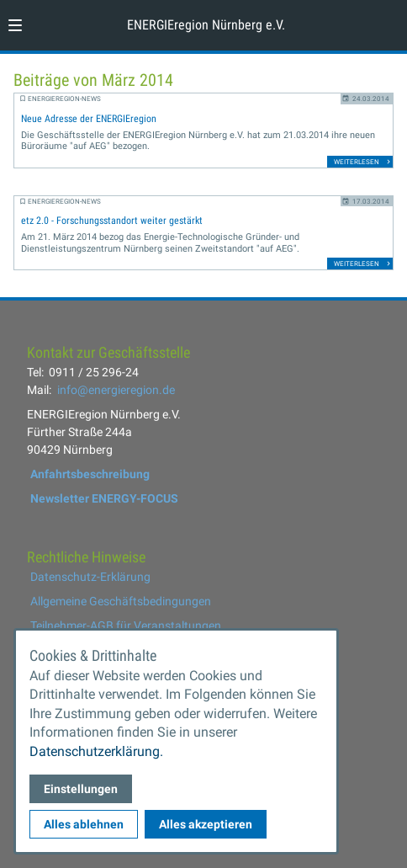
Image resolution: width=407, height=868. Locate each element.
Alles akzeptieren (206, 824)
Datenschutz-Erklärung (90, 577)
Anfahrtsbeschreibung (90, 474)
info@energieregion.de (116, 390)
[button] (15, 25)
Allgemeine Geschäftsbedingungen (121, 601)
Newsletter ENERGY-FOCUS (104, 498)
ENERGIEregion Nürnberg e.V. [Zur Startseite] (206, 25)
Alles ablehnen (84, 824)
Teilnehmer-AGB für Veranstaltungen (126, 626)
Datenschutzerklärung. (96, 751)
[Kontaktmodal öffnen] (387, 20)
